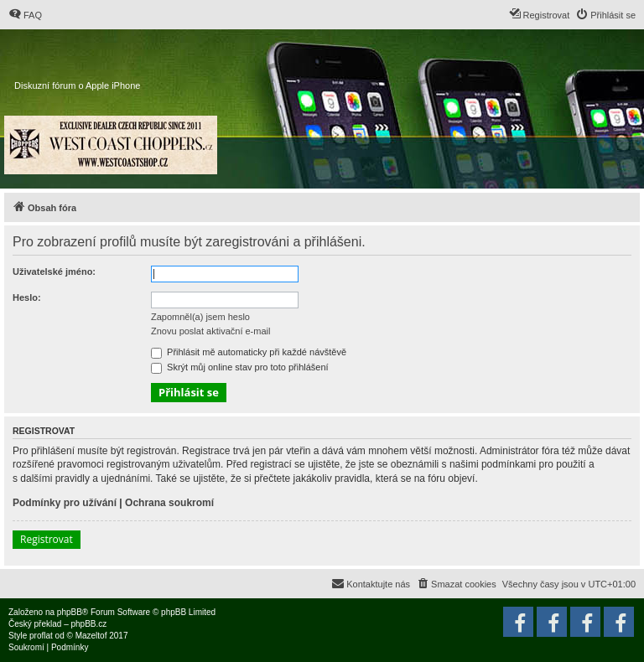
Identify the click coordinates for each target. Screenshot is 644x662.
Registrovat (47, 539)
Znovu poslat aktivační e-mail (210, 331)
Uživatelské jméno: (54, 272)
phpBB (70, 612)
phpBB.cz (88, 624)
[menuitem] (25, 15)
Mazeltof (91, 636)
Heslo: (27, 297)
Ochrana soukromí (169, 503)
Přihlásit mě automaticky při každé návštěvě (249, 352)
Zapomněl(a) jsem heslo (200, 317)
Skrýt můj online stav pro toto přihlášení (240, 367)
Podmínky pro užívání (65, 503)
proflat (41, 636)
